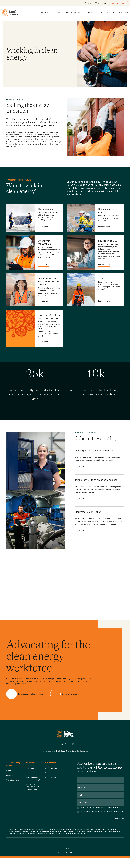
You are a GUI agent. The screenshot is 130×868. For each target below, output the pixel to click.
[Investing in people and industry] (27, 694)
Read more (79, 467)
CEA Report (30, 768)
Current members (13, 780)
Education (103, 13)
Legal (61, 849)
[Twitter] (66, 744)
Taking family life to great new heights (96, 480)
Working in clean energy (74, 13)
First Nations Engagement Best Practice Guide (32, 787)
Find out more (44, 227)
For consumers (51, 778)
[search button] (88, 3)
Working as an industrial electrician (94, 451)
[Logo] (65, 734)
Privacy (68, 849)
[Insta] (59, 744)
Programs (56, 13)
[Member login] (101, 3)
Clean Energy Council (64, 853)
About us (10, 775)
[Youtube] (69, 744)
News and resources (120, 13)
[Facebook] (56, 744)
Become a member (119, 3)
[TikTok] (73, 744)
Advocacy (43, 13)
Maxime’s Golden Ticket (88, 512)
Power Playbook (32, 773)
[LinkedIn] (62, 744)
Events (91, 13)
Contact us (10, 771)
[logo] (10, 13)
